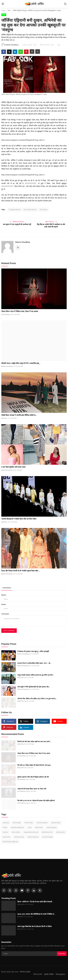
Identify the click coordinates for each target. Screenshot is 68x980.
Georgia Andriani (15, 209)
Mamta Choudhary (23, 242)
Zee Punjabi (17, 823)
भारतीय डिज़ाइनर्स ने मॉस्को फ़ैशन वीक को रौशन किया (19, 519)
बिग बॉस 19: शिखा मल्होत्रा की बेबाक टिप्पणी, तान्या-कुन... (35, 765)
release (5, 832)
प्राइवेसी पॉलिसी (49, 974)
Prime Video (29, 823)
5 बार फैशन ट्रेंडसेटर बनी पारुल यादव (14, 467)
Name (4, 595)
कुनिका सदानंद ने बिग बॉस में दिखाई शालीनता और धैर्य (33, 777)
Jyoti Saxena (61, 832)
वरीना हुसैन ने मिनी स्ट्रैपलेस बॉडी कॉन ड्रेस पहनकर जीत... (34, 687)
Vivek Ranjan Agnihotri (10, 842)
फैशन (9, 10)
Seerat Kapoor (52, 827)
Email (3, 604)
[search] (65, 4)
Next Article (51, 222)
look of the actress (30, 209)
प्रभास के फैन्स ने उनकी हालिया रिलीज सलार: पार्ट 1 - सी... (34, 663)
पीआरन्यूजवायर (60, 974)
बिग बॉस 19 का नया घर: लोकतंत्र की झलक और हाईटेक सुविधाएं (36, 801)
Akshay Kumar (19, 837)
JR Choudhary (5, 314)
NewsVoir (4, 418)
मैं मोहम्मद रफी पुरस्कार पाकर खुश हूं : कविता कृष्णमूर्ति (33, 651)
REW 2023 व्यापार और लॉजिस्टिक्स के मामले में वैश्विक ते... (36, 914)
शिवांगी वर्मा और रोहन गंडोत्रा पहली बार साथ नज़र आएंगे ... (34, 742)
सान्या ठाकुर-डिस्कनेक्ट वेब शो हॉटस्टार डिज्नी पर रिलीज (34, 926)
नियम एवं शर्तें (38, 974)
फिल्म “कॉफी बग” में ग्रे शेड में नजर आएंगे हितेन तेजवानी (35, 902)
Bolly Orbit (21, 677)
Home (3, 10)
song (30, 827)
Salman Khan (56, 823)
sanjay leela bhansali (31, 832)
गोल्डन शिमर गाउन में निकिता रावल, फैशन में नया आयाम (20, 311)
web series (6, 837)
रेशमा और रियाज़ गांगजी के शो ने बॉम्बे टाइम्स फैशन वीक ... (21, 571)
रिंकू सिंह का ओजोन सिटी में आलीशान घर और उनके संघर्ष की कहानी (51, 226)
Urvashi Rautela (42, 823)
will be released (33, 837)
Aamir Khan (39, 827)
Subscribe (62, 954)
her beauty (44, 209)
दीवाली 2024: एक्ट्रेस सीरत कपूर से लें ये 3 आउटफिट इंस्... (21, 363)
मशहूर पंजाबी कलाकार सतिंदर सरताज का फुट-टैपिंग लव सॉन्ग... (36, 675)
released (6, 823)
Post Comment (9, 631)
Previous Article (17, 222)
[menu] (3, 4)
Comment (5, 614)
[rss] (40, 890)
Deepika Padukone (17, 827)
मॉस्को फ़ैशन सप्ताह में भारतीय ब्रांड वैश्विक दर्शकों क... (19, 415)
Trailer (5, 827)
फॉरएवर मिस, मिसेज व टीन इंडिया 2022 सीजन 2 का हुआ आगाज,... (37, 699)
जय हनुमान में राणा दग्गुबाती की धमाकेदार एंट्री (17, 224)
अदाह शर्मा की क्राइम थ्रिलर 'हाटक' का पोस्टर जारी (32, 789)
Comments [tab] (7, 588)
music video (16, 832)
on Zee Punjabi (47, 837)
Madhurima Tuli (47, 832)
